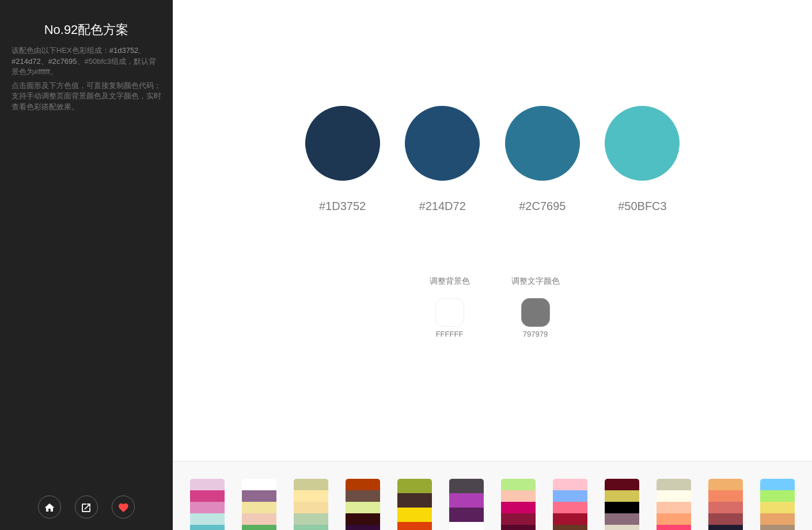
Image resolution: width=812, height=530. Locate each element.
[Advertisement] (86, 303)
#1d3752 (124, 50)
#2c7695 (63, 61)
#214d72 (26, 61)
